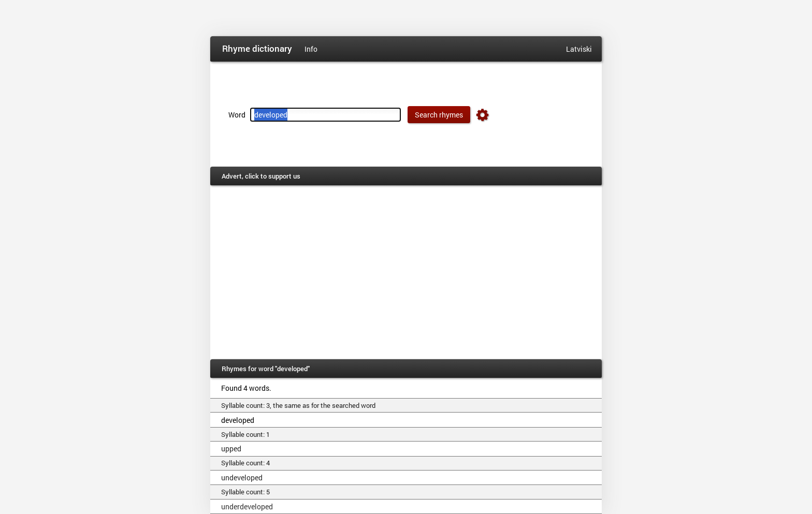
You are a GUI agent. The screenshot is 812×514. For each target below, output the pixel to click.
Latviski (579, 49)
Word (237, 115)
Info (311, 49)
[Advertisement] (406, 272)
